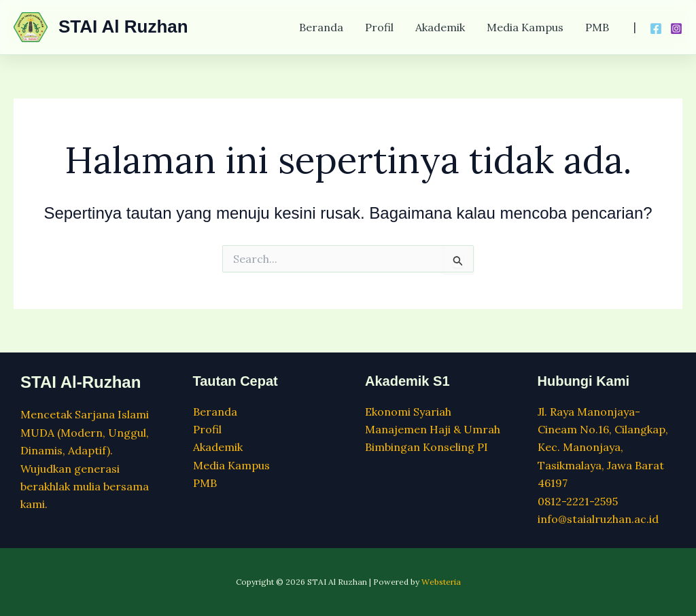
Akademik (440, 27)
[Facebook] (656, 29)
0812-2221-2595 (578, 501)
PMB (597, 27)
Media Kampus (525, 27)
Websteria (441, 582)
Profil (379, 27)
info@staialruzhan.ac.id (598, 519)
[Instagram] (676, 29)
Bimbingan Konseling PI (427, 447)
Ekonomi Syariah (408, 412)
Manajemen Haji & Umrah (433, 429)
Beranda (321, 27)
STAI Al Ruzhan (123, 26)
